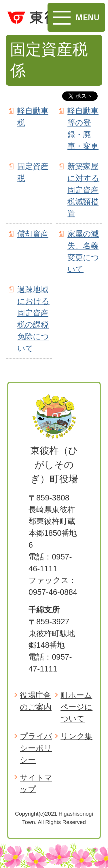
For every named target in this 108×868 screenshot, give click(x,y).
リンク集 (76, 736)
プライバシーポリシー (36, 748)
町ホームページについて (76, 707)
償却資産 (33, 234)
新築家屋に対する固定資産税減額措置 (83, 190)
